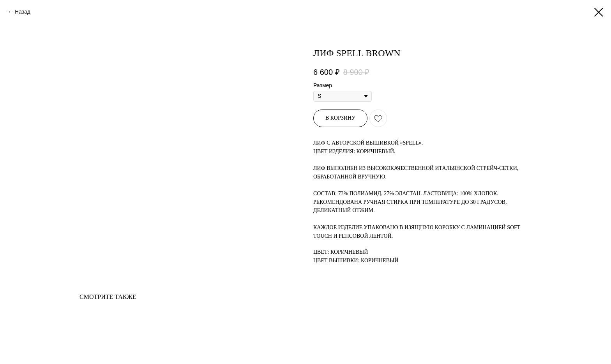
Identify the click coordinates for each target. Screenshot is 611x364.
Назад (23, 12)
